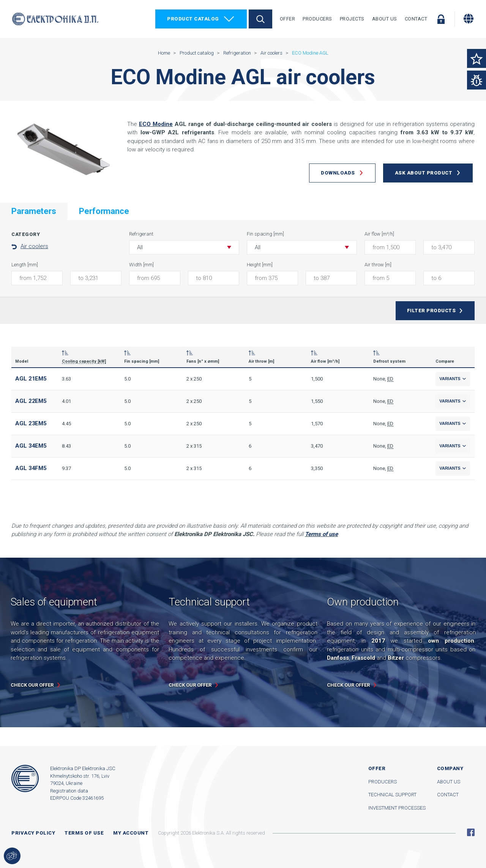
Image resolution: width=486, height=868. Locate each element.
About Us (385, 19)
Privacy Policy (33, 833)
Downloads (338, 173)
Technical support (392, 795)
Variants (453, 379)
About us (449, 782)
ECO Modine (156, 124)
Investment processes (397, 808)
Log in (441, 19)
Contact (416, 19)
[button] (184, 247)
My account (131, 833)
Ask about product (424, 173)
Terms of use (84, 833)
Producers (317, 19)
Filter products (432, 311)
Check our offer (32, 685)
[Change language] (469, 19)
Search (260, 19)
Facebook (471, 832)
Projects (352, 19)
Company (450, 768)
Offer (288, 19)
